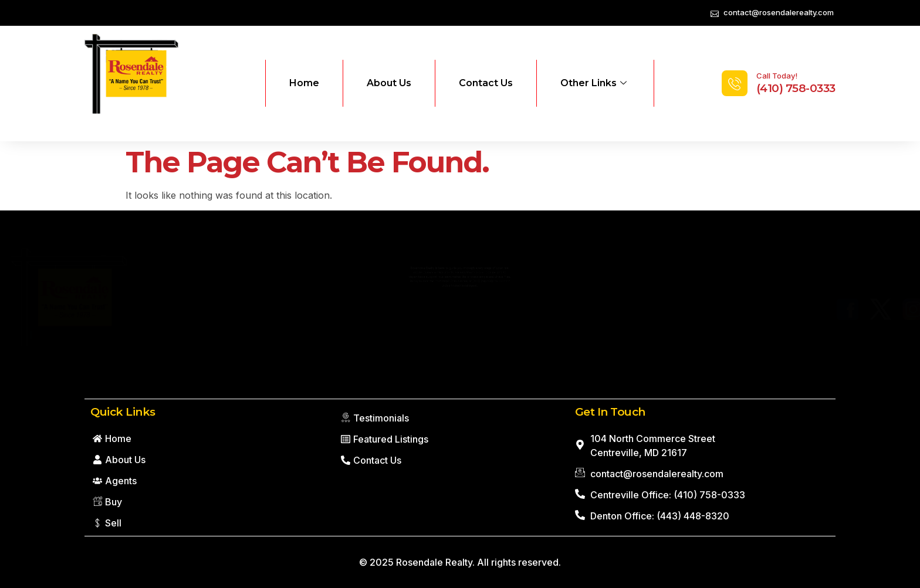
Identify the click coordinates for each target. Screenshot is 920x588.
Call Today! (777, 76)
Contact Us (486, 83)
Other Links (593, 84)
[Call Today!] (735, 83)
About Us (389, 83)
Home (304, 83)
